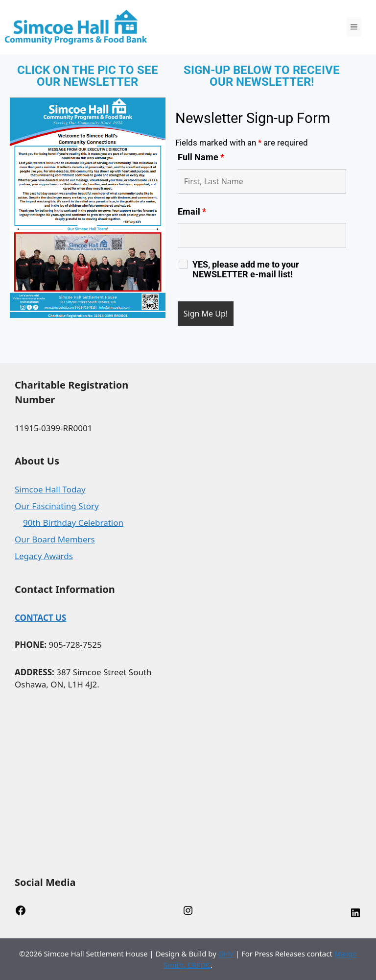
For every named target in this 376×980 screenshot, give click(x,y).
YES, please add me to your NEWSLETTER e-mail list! (246, 269)
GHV (226, 954)
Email (192, 211)
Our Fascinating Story (57, 506)
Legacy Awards (44, 556)
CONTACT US (40, 618)
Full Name (201, 157)
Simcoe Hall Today (50, 489)
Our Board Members (55, 539)
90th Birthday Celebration (73, 523)
